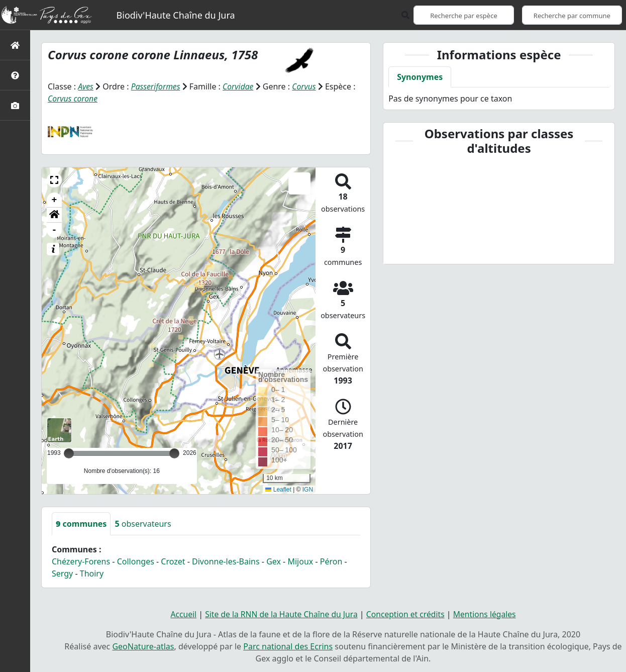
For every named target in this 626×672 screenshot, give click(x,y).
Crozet (173, 561)
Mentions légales (487, 614)
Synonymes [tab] (420, 77)
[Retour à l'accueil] (15, 45)
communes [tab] (81, 523)
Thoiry (92, 573)
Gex (274, 561)
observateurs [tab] (143, 523)
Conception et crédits (407, 614)
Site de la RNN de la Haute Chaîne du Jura (280, 614)
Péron (331, 561)
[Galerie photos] (15, 105)
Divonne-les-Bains (226, 561)
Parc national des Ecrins (288, 646)
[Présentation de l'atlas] (15, 75)
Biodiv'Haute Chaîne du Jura (176, 15)
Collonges (136, 561)
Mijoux (300, 561)
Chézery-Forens (81, 561)
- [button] (55, 230)
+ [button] (55, 200)
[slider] (174, 453)
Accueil (180, 614)
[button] (54, 179)
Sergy (62, 573)
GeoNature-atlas (143, 646)
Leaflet (278, 489)
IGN (308, 489)
